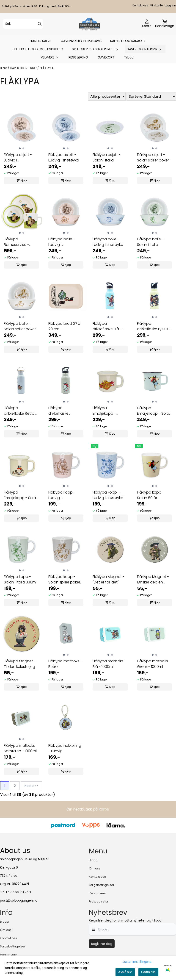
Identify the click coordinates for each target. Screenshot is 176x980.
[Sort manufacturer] (107, 96)
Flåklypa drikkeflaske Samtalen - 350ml (64, 411)
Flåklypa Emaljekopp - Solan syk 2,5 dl (21, 495)
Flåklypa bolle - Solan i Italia (150, 242)
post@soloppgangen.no (19, 901)
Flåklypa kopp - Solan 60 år (151, 495)
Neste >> (31, 786)
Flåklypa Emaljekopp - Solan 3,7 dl (154, 411)
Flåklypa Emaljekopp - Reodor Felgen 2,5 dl (108, 411)
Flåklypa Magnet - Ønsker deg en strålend (153, 580)
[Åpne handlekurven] (165, 24)
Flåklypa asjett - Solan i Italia (107, 157)
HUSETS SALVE (40, 41)
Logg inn (170, 6)
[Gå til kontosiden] (147, 24)
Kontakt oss (140, 6)
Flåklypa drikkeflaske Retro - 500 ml (21, 411)
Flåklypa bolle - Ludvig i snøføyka (108, 242)
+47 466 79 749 (18, 892)
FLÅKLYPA (47, 68)
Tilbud (129, 57)
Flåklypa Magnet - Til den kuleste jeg (20, 664)
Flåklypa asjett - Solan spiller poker (153, 157)
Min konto (156, 6)
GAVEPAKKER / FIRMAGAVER (82, 41)
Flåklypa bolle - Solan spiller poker (20, 326)
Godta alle (148, 972)
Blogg (93, 860)
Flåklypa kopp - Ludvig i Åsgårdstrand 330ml (62, 495)
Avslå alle (125, 972)
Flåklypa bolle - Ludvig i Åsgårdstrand (62, 242)
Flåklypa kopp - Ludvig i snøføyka (108, 495)
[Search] (40, 24)
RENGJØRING (78, 57)
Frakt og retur (99, 901)
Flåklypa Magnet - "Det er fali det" (109, 579)
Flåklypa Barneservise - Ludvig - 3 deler (17, 242)
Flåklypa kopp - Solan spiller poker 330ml (64, 580)
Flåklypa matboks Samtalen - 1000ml (20, 748)
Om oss (95, 868)
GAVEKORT (106, 57)
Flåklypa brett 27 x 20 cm (64, 326)
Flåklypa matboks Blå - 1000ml (108, 664)
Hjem (4, 68)
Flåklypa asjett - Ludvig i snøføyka (64, 157)
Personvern (98, 893)
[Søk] (23, 24)
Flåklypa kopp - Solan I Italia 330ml (20, 579)
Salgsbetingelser (102, 885)
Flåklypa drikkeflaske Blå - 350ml (107, 326)
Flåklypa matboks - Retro (65, 664)
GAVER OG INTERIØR (24, 68)
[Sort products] (151, 96)
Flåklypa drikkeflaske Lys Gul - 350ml (154, 326)
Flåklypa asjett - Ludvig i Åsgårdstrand (18, 158)
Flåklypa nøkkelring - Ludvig (65, 748)
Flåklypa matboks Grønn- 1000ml (153, 664)
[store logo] (89, 24)
